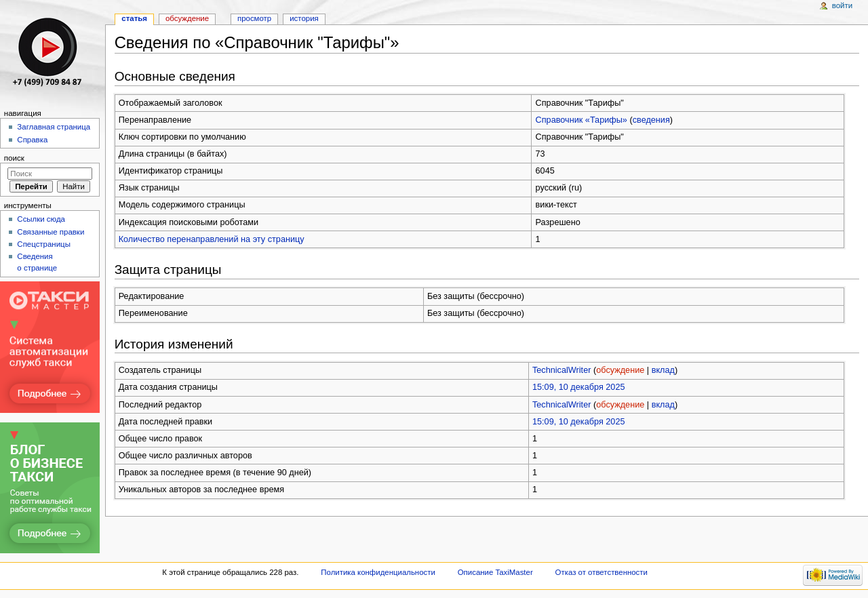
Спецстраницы (44, 244)
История (304, 18)
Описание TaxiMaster (495, 572)
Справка (32, 140)
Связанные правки (51, 232)
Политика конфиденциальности (378, 572)
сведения (651, 120)
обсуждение (620, 370)
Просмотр (254, 18)
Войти (842, 5)
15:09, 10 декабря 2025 (579, 387)
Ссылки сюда (41, 219)
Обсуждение (187, 18)
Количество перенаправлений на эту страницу (212, 239)
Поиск (14, 158)
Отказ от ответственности (601, 572)
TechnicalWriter (562, 370)
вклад (663, 370)
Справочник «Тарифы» (581, 120)
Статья (134, 18)
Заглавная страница (54, 127)
